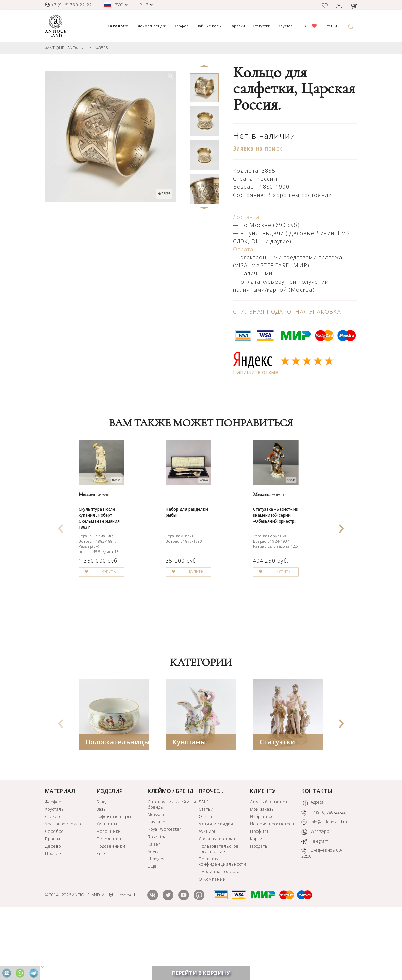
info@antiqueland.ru (324, 885)
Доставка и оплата (218, 901)
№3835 (101, 48)
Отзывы (207, 879)
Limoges (156, 921)
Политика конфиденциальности (222, 924)
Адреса (312, 865)
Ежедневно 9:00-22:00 (322, 916)
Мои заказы (262, 872)
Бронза (53, 901)
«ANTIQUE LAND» (61, 48)
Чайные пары (209, 26)
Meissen (156, 877)
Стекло (53, 879)
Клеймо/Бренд (151, 26)
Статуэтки (262, 26)
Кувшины (189, 804)
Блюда (103, 864)
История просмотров (272, 886)
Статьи (331, 26)
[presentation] (61, 556)
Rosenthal (158, 899)
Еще (101, 916)
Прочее (53, 916)
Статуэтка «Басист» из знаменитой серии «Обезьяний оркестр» (288, 556)
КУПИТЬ (125, 644)
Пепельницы (111, 901)
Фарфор (181, 26)
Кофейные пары (114, 879)
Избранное (262, 879)
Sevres (155, 914)
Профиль (260, 894)
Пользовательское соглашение (218, 911)
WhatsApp (315, 894)
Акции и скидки (216, 886)
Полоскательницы (117, 804)
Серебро (54, 894)
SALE (310, 26)
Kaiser (154, 907)
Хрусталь (286, 26)
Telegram (315, 904)
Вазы (102, 872)
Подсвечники (111, 909)
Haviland (157, 884)
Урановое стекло (63, 886)
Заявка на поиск (258, 148)
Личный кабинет (269, 864)
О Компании (212, 942)
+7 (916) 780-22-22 (323, 875)
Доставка (246, 217)
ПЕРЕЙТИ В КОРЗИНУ (201, 973)
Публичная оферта (219, 934)
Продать (259, 909)
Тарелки (237, 26)
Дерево (53, 909)
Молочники (109, 894)
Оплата (243, 249)
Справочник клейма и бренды (172, 867)
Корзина (259, 901)
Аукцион (208, 894)
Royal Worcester (165, 892)
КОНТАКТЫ (317, 853)
